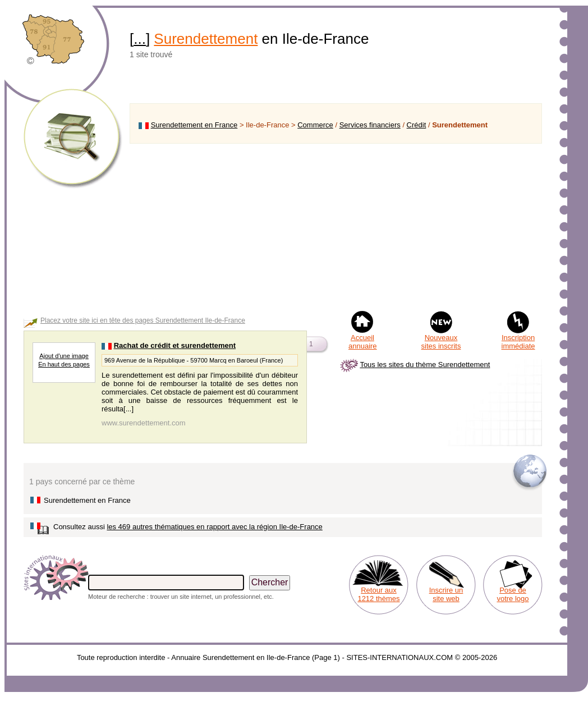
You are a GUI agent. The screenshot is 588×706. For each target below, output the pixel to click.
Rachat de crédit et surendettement (175, 345)
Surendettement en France (194, 125)
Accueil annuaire (363, 342)
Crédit (417, 125)
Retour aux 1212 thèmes (378, 594)
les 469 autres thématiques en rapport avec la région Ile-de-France (214, 527)
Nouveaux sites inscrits (441, 342)
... (140, 39)
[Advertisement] (336, 227)
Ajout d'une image (64, 356)
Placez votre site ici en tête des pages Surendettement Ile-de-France (143, 320)
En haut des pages (64, 364)
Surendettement (206, 39)
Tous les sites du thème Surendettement (425, 365)
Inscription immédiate (518, 342)
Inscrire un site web (446, 594)
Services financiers (370, 125)
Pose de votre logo (513, 594)
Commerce (315, 125)
